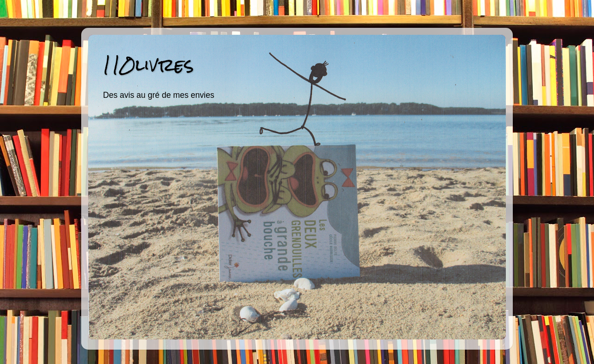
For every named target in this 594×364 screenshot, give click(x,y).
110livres (148, 65)
